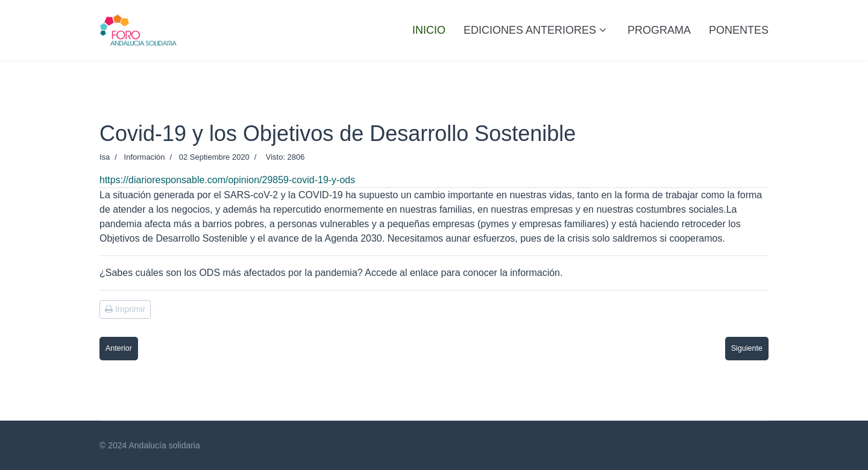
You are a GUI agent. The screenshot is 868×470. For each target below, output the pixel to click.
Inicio (429, 30)
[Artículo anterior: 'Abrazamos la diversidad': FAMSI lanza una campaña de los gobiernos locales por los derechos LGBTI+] (119, 349)
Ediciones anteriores (530, 30)
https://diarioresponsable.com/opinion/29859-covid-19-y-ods (227, 180)
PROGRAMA (659, 30)
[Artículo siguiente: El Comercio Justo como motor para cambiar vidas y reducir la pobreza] (747, 349)
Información (145, 157)
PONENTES (739, 30)
